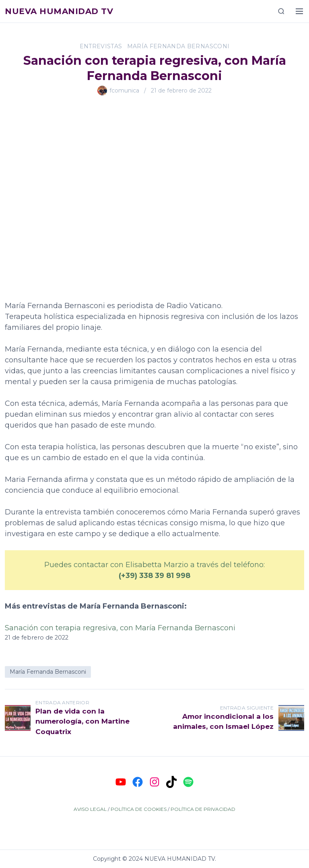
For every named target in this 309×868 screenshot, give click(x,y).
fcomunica (124, 91)
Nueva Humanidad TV (59, 11)
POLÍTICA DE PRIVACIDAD (203, 809)
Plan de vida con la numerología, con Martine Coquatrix (82, 721)
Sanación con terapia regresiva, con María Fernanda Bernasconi (120, 628)
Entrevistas (101, 46)
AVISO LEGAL (90, 809)
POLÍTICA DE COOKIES (139, 809)
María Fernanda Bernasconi (178, 46)
